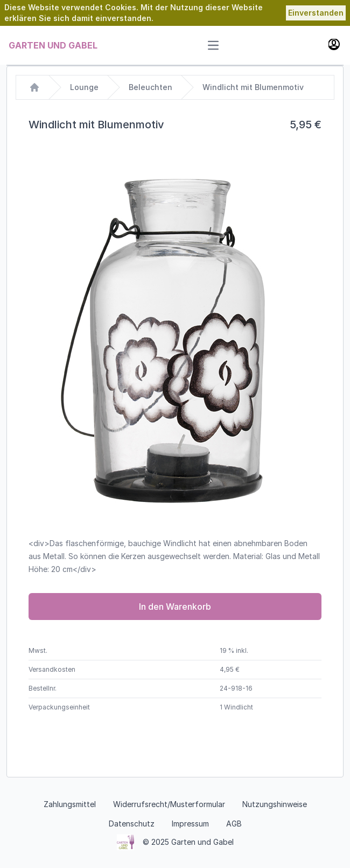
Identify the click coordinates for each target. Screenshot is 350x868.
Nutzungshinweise (275, 804)
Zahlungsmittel (70, 804)
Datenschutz (132, 824)
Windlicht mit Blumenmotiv (253, 87)
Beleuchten (150, 87)
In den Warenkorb (175, 607)
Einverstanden (316, 13)
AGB (234, 824)
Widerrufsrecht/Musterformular (169, 804)
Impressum (190, 824)
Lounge (84, 87)
